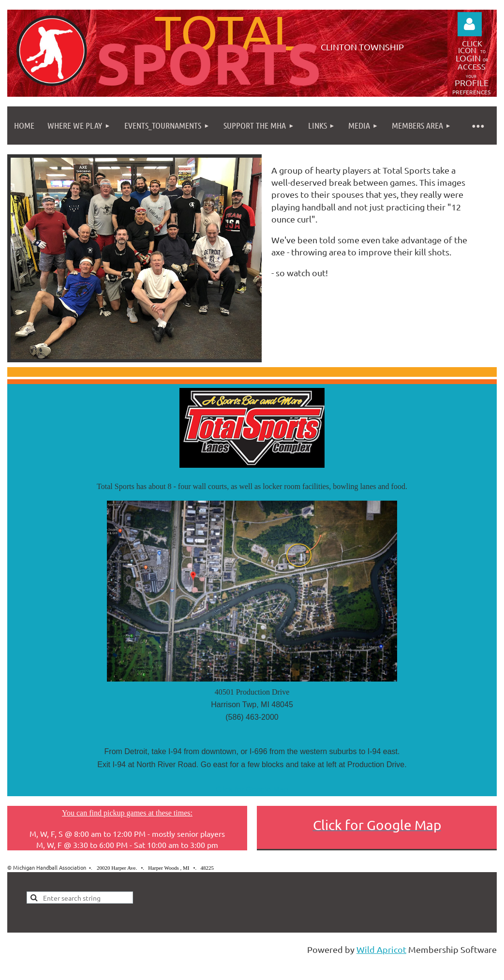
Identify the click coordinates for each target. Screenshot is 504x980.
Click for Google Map (252, 790)
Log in (470, 24)
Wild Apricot (381, 949)
